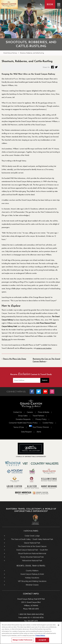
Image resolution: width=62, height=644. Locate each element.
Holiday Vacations (32, 578)
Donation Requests (23, 419)
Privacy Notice (40, 636)
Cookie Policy (48, 423)
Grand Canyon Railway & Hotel (32, 574)
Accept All (42, 640)
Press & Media (44, 412)
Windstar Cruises (32, 585)
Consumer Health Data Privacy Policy (23, 423)
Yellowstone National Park (32, 561)
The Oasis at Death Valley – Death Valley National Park (32, 539)
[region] (31, 633)
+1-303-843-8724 (37, 618)
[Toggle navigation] (59, 4)
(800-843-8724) (38, 614)
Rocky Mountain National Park (32, 557)
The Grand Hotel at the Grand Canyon (32, 546)
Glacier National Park (32, 543)
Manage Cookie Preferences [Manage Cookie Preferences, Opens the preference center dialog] (22, 640)
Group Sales (23, 416)
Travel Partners (38, 416)
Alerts (39, 432)
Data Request (26, 432)
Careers (30, 412)
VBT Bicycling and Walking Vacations (32, 581)
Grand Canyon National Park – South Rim (32, 550)
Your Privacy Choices (39, 427)
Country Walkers (32, 571)
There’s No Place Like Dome (14, 359)
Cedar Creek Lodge (32, 536)
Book (50, 5)
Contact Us (18, 412)
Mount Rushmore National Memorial (32, 553)
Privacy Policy (41, 419)
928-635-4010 (34, 609)
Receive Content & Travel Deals (31, 374)
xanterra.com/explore (44, 348)
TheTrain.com (6, 339)
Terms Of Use (19, 427)
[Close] (58, 625)
